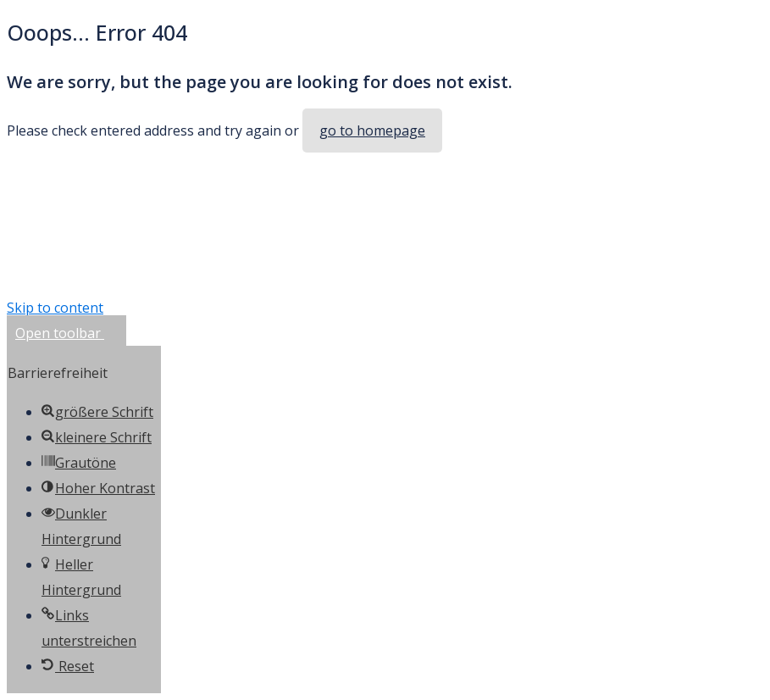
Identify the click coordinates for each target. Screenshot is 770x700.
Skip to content (55, 308)
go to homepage (372, 131)
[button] (66, 333)
